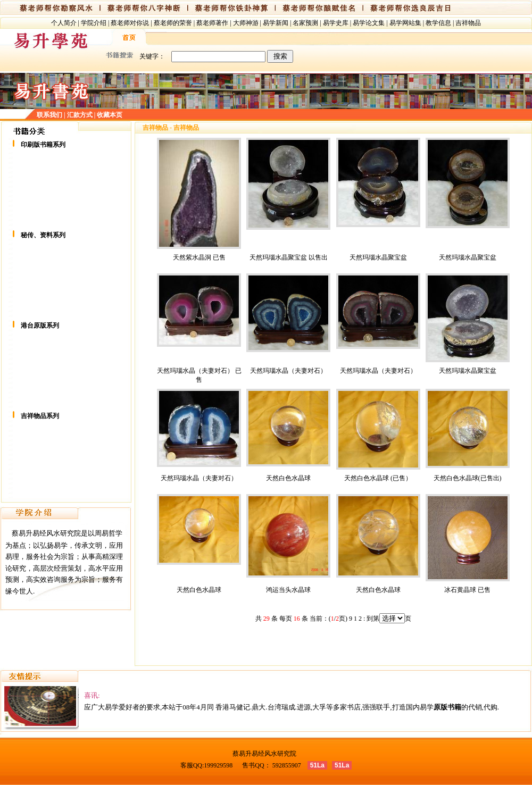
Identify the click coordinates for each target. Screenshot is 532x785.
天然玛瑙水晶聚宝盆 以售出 (289, 257)
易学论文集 (369, 23)
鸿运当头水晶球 (288, 590)
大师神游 (246, 23)
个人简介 (64, 23)
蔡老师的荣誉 (173, 23)
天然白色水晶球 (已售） (378, 478)
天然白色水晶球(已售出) (468, 478)
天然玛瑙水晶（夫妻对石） (288, 371)
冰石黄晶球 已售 (467, 590)
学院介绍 (94, 23)
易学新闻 (276, 23)
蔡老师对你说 (130, 23)
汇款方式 (80, 115)
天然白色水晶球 (288, 478)
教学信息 (438, 23)
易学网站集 (405, 23)
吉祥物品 (468, 23)
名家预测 (305, 23)
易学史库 (336, 23)
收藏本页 (110, 115)
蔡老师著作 (212, 23)
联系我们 (49, 115)
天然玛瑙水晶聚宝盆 (378, 257)
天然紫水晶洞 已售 (199, 257)
